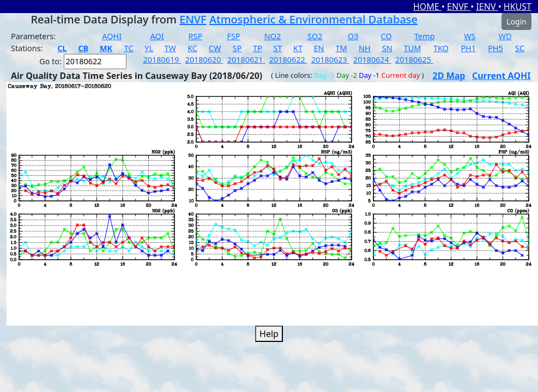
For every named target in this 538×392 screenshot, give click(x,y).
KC (192, 48)
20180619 (162, 60)
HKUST (518, 7)
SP (237, 48)
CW (215, 48)
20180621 (246, 60)
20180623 (330, 60)
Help (269, 334)
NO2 (273, 36)
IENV (487, 7)
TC (129, 48)
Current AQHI (501, 76)
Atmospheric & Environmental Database (313, 19)
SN (387, 48)
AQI (157, 36)
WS (470, 36)
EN (319, 48)
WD (505, 36)
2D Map (449, 76)
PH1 (468, 48)
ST (277, 48)
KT (298, 48)
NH (365, 48)
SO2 (315, 36)
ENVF (459, 7)
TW (170, 48)
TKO (441, 48)
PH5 (495, 48)
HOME (427, 7)
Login (516, 22)
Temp (424, 36)
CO (386, 36)
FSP (233, 36)
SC (520, 48)
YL (149, 48)
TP (258, 48)
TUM (413, 48)
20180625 (414, 60)
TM (341, 48)
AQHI (112, 36)
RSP (196, 36)
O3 (353, 36)
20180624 (372, 60)
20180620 (204, 60)
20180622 (288, 60)
